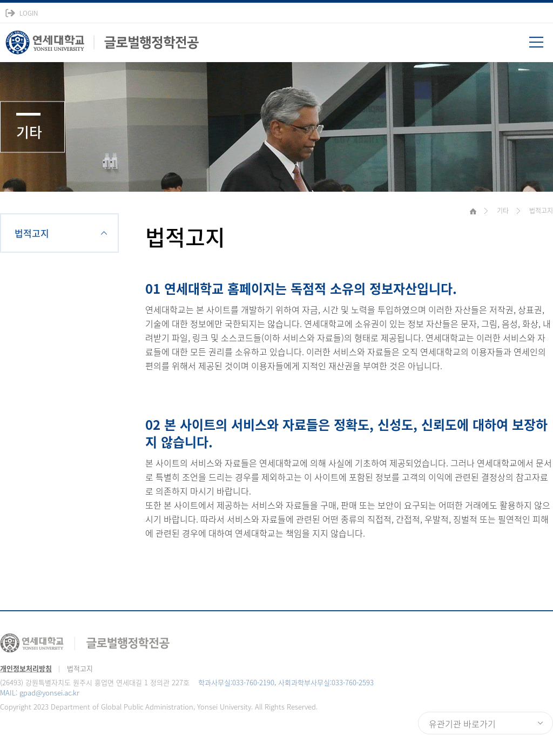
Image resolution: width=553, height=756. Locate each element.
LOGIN (29, 13)
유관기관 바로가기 (462, 724)
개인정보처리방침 (26, 668)
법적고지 (32, 233)
